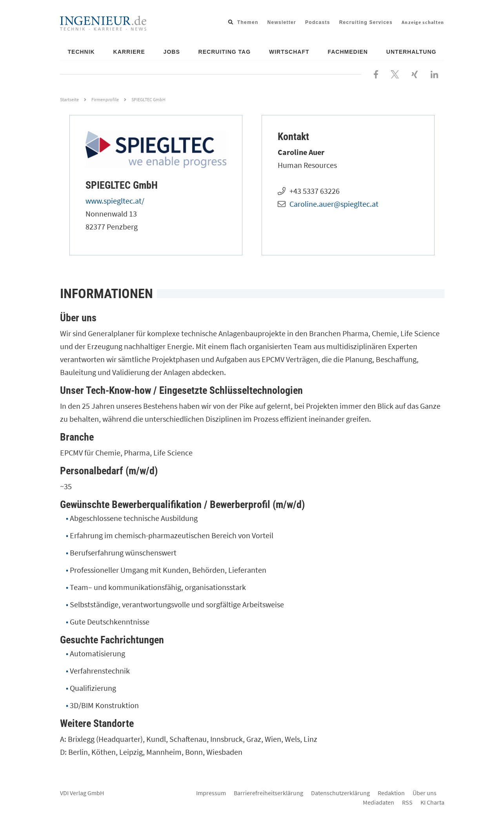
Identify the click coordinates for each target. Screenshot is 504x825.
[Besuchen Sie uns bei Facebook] (376, 73)
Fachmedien (348, 52)
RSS (407, 802)
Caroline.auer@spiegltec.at (334, 204)
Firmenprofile (105, 99)
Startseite (69, 99)
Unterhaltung (411, 52)
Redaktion (391, 793)
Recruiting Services (366, 22)
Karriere (129, 52)
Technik (81, 52)
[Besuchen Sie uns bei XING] (415, 73)
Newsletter (282, 22)
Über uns (425, 793)
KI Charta (432, 802)
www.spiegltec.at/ (115, 201)
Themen (248, 22)
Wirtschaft (289, 52)
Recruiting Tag (225, 52)
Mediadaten (378, 802)
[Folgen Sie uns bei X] (395, 73)
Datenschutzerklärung (340, 793)
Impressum (211, 793)
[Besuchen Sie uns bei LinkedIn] (434, 73)
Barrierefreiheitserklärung (268, 793)
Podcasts (318, 22)
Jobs (172, 52)
